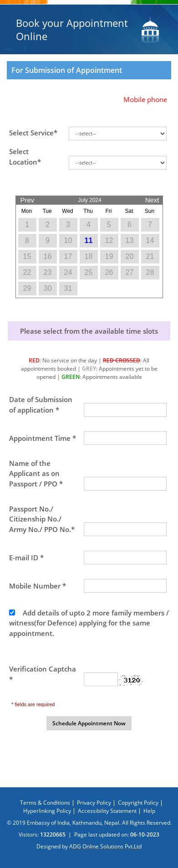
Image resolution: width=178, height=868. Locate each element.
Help (149, 811)
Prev (28, 198)
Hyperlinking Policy (47, 811)
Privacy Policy (94, 803)
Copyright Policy (138, 803)
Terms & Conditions (45, 803)
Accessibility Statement (107, 811)
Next (152, 198)
